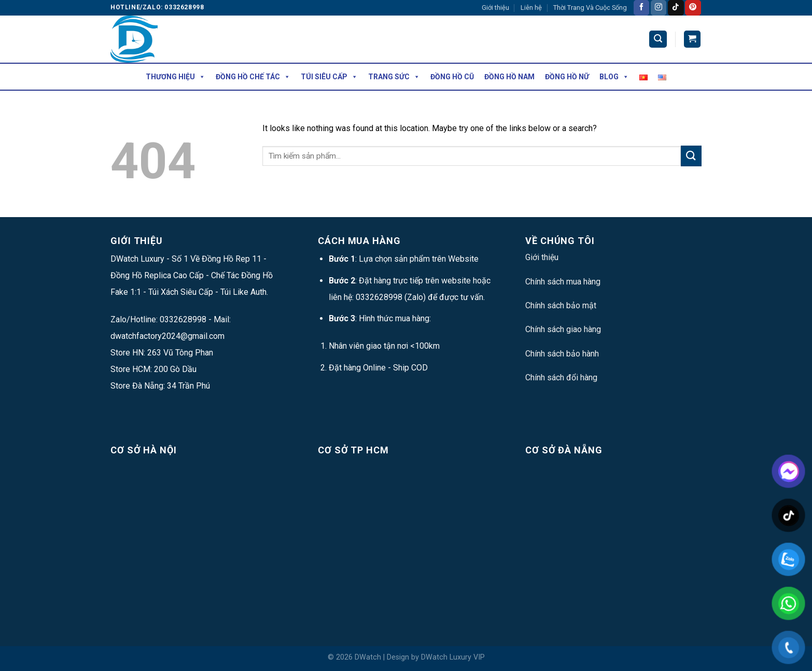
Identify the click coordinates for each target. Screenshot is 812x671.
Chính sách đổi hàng (561, 377)
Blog (614, 77)
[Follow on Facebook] (641, 8)
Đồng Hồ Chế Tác (253, 77)
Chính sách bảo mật (561, 305)
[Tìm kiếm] (658, 39)
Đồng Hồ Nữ (567, 77)
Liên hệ (531, 8)
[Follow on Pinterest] (693, 8)
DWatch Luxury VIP (453, 657)
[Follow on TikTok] (676, 8)
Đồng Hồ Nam (509, 77)
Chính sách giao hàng (563, 329)
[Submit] (691, 156)
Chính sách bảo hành (562, 354)
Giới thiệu (495, 8)
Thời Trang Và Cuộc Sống (590, 8)
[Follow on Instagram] (659, 8)
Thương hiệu (176, 77)
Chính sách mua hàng (563, 282)
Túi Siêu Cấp (329, 77)
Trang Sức (394, 77)
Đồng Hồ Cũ (452, 77)
